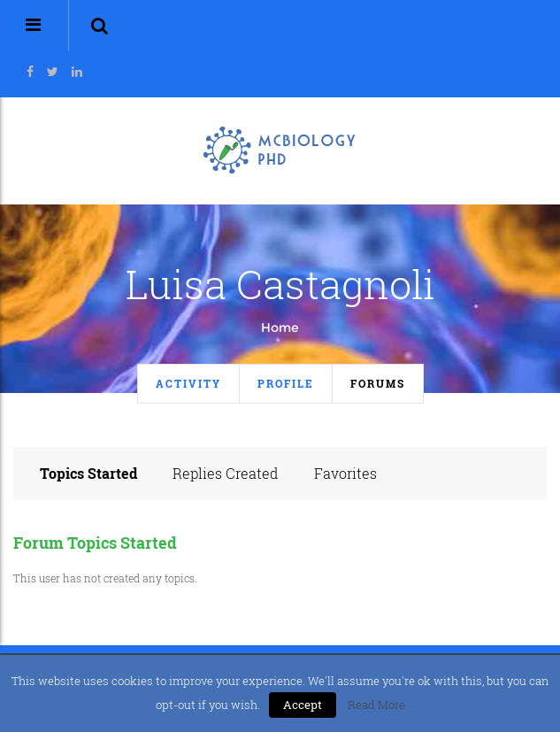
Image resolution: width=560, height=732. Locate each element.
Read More (376, 705)
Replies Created (226, 473)
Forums (378, 383)
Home (280, 327)
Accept (303, 705)
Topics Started (88, 473)
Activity (188, 383)
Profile (286, 383)
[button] (100, 26)
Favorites (345, 473)
